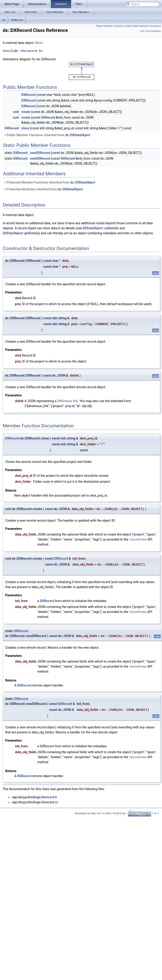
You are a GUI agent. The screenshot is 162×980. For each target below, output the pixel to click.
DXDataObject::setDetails (101, 228)
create (26, 112)
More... (40, 43)
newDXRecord (40, 153)
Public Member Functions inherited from (47, 135)
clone (25, 128)
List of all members (151, 31)
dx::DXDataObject (78, 135)
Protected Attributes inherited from (43, 189)
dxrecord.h (31, 51)
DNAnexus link (68, 401)
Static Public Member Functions (143, 26)
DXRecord (17, 20)
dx (4, 20)
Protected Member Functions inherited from (50, 182)
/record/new (138, 539)
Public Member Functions (110, 26)
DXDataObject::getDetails (21, 233)
